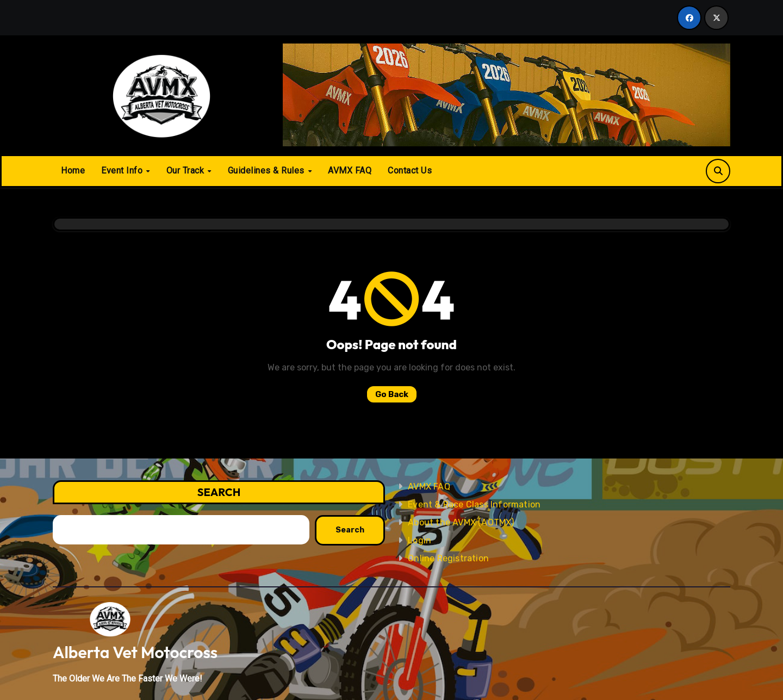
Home (73, 171)
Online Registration (448, 558)
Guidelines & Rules (268, 171)
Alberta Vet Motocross (135, 652)
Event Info (123, 171)
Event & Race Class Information (474, 504)
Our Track (187, 171)
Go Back (392, 394)
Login (420, 540)
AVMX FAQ (350, 171)
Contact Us (410, 171)
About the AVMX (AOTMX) (461, 522)
